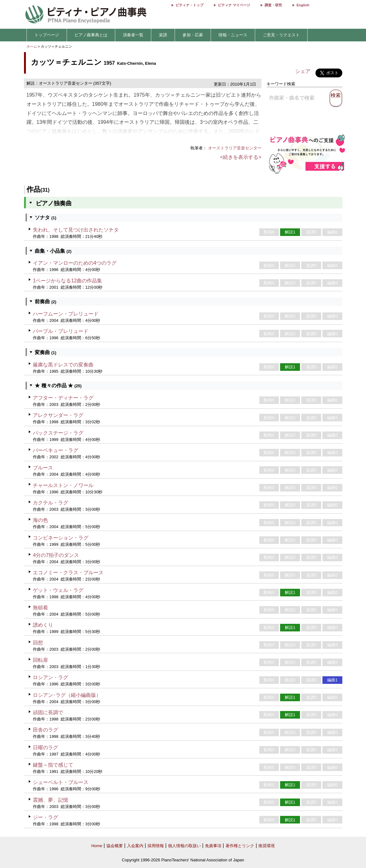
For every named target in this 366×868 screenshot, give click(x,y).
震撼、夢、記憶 (51, 800)
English (303, 5)
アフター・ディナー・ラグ (63, 398)
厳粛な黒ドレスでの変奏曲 (63, 365)
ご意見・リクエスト (281, 35)
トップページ (47, 35)
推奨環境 (267, 846)
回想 (38, 643)
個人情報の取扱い (184, 846)
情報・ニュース (233, 35)
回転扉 (40, 660)
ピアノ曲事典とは (91, 35)
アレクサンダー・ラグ (58, 415)
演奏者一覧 (133, 35)
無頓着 (40, 608)
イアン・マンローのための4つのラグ (75, 263)
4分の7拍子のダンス (56, 555)
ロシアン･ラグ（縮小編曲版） (67, 695)
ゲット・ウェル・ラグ (58, 590)
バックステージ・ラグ (58, 433)
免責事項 (213, 846)
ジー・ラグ (45, 817)
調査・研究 (273, 5)
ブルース (43, 468)
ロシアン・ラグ (51, 677)
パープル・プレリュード (61, 331)
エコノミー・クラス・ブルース (68, 573)
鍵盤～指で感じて (53, 765)
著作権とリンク (240, 846)
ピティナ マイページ (234, 5)
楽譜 (163, 35)
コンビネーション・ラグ (61, 538)
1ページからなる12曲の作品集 (67, 281)
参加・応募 (193, 35)
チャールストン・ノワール (63, 485)
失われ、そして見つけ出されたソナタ (76, 230)
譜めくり (43, 625)
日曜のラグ (45, 747)
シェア (303, 71)
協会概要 (115, 846)
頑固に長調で (48, 712)
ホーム (32, 46)
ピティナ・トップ (189, 5)
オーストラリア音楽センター (235, 148)
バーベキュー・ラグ (56, 450)
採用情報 (156, 846)
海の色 (40, 520)
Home (97, 846)
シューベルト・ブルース (61, 782)
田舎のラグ (45, 730)
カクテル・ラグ (51, 503)
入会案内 (135, 846)
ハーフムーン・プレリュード (66, 314)
